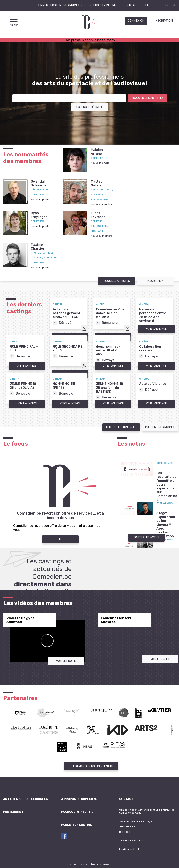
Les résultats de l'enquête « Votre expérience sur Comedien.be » (167, 486)
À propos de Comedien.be (81, 799)
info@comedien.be (130, 849)
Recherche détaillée (89, 107)
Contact (132, 5)
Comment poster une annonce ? (60, 5)
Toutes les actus (146, 538)
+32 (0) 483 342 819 (131, 841)
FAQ (148, 5)
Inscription (164, 21)
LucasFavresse (98, 215)
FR (167, 5)
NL (174, 5)
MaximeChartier (38, 247)
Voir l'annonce (156, 329)
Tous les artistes (117, 281)
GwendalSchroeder (39, 183)
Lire (60, 539)
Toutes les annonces (121, 427)
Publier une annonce (160, 427)
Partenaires (13, 812)
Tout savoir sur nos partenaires (91, 766)
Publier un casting (77, 825)
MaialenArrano (97, 152)
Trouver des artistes (148, 98)
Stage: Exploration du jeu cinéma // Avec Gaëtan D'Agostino (166, 525)
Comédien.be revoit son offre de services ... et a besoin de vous (60, 516)
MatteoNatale (97, 183)
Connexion (136, 21)
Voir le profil (66, 661)
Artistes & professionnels (26, 799)
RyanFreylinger (39, 215)
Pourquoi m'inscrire (104, 5)
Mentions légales (101, 864)
